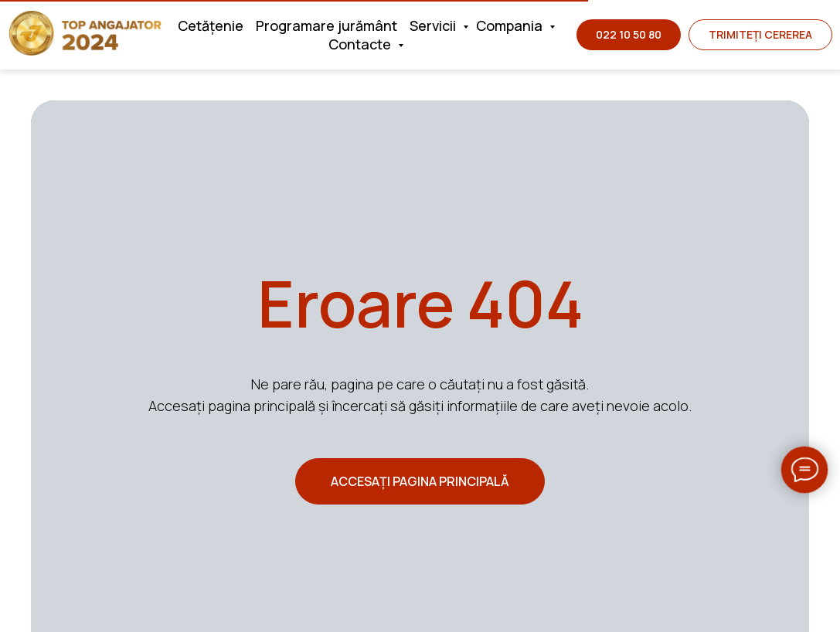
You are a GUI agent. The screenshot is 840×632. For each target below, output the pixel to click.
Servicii (434, 25)
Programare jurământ (326, 25)
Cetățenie (211, 25)
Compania (511, 25)
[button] (760, 35)
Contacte (361, 44)
